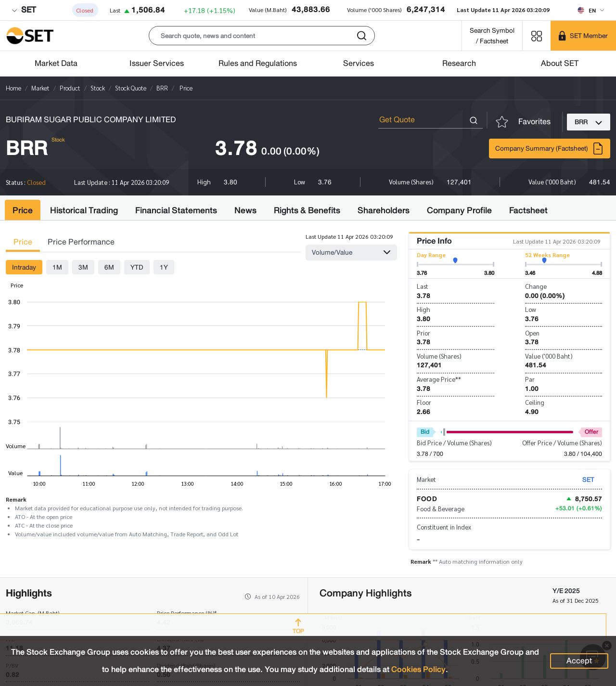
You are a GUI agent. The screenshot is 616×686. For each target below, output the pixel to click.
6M (109, 267)
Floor (424, 402)
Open (532, 333)
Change (536, 286)
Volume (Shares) (439, 356)
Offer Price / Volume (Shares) (562, 443)
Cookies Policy (418, 669)
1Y (164, 267)
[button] (262, 36)
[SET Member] (583, 36)
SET (24, 10)
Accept (579, 661)
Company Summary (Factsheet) (550, 149)
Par (530, 379)
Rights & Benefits (307, 210)
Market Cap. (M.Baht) (32, 613)
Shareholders (384, 210)
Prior (423, 333)
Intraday (24, 267)
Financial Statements (176, 210)
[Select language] (591, 10)
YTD (137, 267)
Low (531, 309)
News (245, 210)
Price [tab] (23, 242)
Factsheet (528, 210)
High (423, 309)
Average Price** (439, 379)
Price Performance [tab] (81, 242)
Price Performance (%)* (187, 613)
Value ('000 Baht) (549, 356)
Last (423, 286)
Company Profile (459, 210)
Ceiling (535, 402)
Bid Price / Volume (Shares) (454, 443)
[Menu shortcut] (537, 35)
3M (83, 267)
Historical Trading (84, 210)
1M (57, 267)
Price (23, 210)
